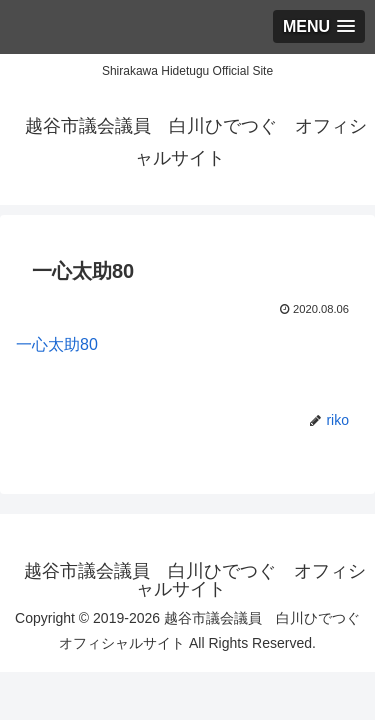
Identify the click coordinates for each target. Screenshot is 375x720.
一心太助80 (57, 344)
